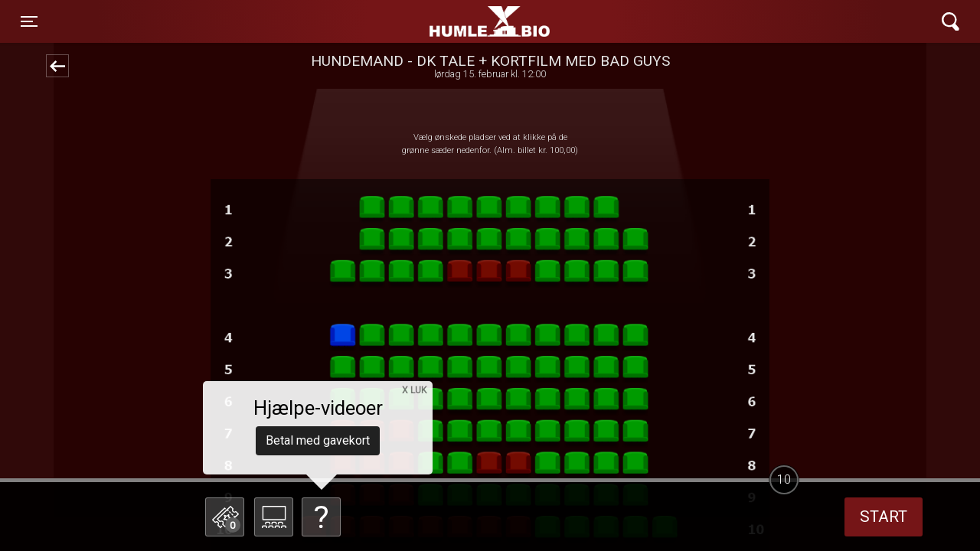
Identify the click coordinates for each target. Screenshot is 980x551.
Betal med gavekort (318, 440)
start (884, 517)
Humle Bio (418, 21)
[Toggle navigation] (29, 21)
